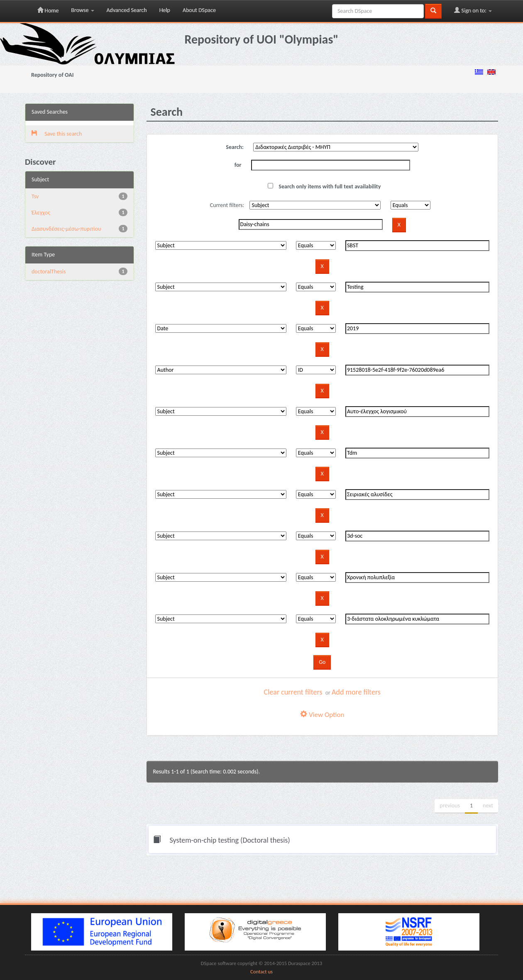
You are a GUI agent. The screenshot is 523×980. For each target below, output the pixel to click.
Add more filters (356, 692)
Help (165, 10)
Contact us (261, 971)
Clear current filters (293, 692)
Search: (235, 147)
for (238, 165)
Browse (82, 10)
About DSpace (199, 10)
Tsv (35, 196)
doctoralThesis (49, 272)
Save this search (57, 134)
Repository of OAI (52, 75)
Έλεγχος (41, 213)
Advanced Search (127, 10)
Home (48, 10)
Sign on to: (473, 10)
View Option (322, 715)
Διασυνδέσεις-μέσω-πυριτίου (66, 229)
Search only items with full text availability (324, 186)
